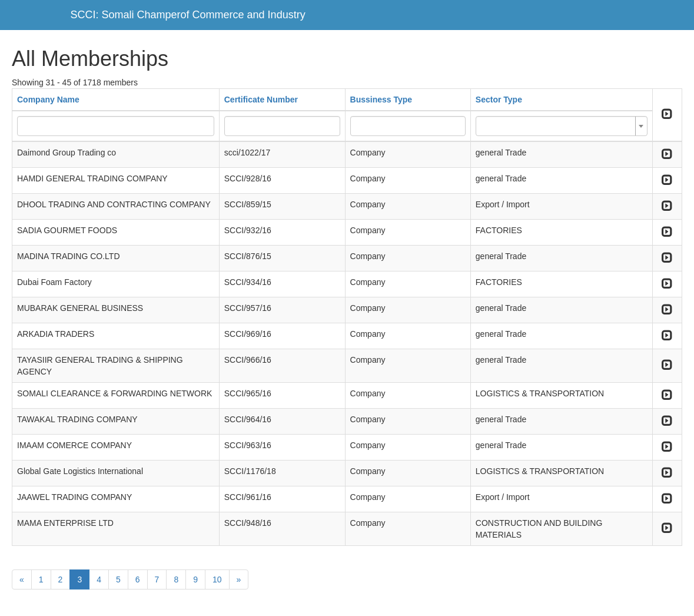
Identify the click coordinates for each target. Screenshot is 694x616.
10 (217, 579)
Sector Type (499, 100)
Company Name (48, 100)
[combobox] (562, 126)
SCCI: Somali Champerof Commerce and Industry (188, 15)
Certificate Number (261, 100)
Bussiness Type (381, 100)
